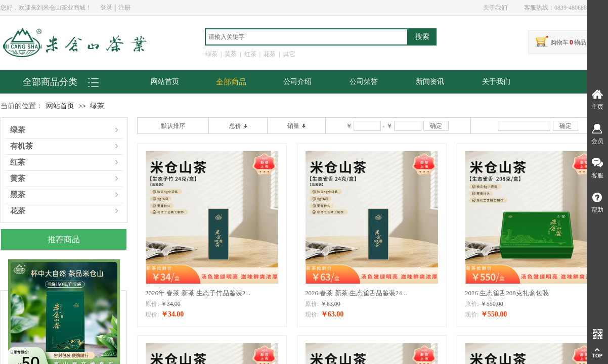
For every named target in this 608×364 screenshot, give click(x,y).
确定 (436, 126)
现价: (152, 314)
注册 (124, 8)
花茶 (18, 211)
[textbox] (307, 37)
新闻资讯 (430, 82)
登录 (106, 8)
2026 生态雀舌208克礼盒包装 (507, 293)
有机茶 (21, 146)
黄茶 (18, 179)
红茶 (18, 163)
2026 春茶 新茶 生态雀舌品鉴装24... (356, 293)
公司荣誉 (364, 82)
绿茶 (97, 106)
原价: (152, 304)
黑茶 (18, 195)
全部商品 (231, 82)
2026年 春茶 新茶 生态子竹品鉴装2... (198, 293)
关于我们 (496, 82)
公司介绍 (297, 82)
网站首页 (165, 82)
